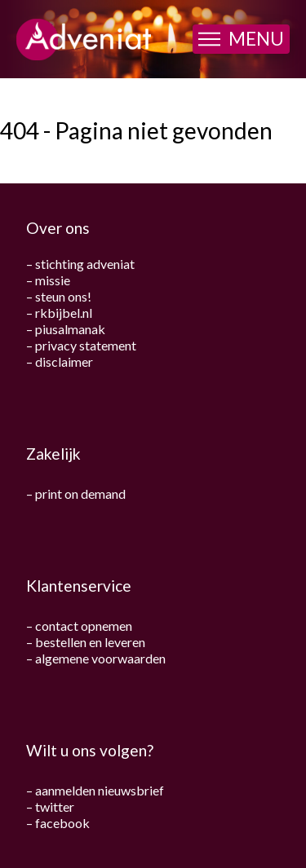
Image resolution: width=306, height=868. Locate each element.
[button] (241, 39)
